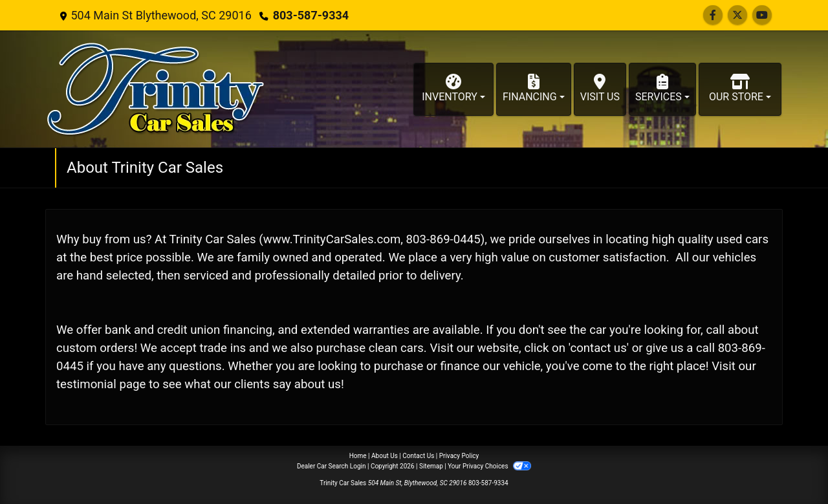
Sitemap (431, 466)
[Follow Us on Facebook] (713, 15)
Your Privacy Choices (489, 466)
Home (358, 456)
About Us (385, 456)
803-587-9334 (311, 15)
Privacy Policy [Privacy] (459, 456)
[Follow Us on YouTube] (762, 15)
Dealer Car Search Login (332, 466)
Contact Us (418, 456)
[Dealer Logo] (156, 89)
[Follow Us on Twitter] (737, 15)
